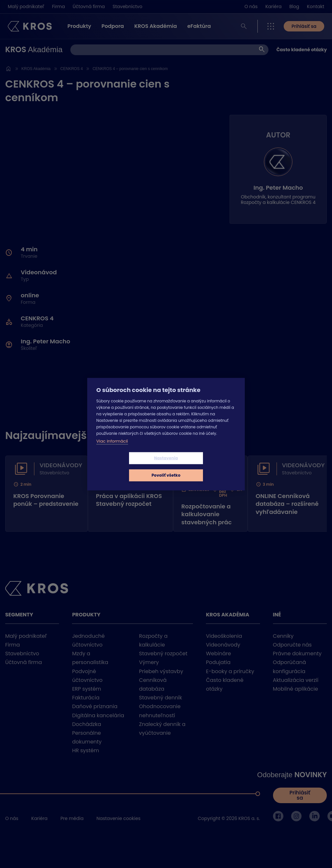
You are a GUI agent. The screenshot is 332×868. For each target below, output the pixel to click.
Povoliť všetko (204, 466)
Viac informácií (112, 450)
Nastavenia (127, 466)
